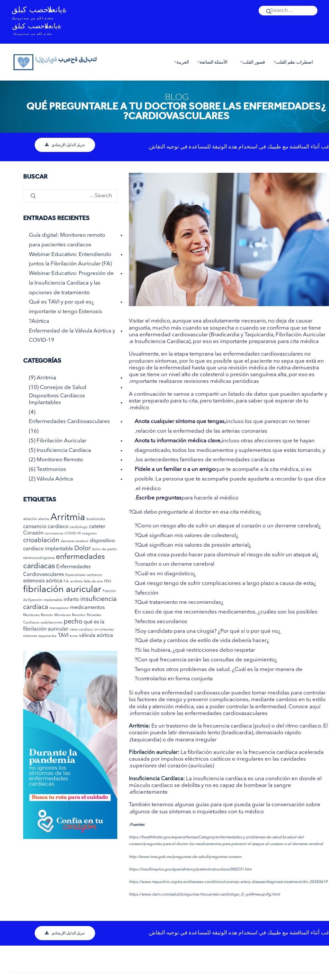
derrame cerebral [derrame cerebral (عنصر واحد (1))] (75, 541)
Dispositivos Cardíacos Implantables (57, 399)
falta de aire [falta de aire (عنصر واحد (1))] (93, 582)
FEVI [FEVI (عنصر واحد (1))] (108, 582)
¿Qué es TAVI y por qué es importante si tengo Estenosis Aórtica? (66, 312)
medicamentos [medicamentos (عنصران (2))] (87, 608)
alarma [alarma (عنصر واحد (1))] (44, 519)
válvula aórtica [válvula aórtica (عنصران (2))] (96, 636)
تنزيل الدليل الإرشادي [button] (65, 145)
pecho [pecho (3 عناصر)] (73, 622)
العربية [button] (180, 62)
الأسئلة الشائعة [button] (211, 62)
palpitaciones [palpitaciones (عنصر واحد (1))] (52, 623)
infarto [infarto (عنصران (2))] (71, 600)
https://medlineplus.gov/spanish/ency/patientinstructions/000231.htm (190, 870)
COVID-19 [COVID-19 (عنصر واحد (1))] (73, 534)
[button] (288, 11)
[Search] (288, 11)
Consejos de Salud (63, 388)
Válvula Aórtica (55, 479)
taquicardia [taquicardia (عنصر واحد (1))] (48, 636)
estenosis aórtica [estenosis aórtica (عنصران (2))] (43, 581)
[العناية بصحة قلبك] (56, 62)
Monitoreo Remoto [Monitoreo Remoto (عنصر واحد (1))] (38, 615)
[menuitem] (288, 11)
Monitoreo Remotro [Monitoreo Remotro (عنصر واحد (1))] (70, 615)
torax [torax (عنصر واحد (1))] (74, 636)
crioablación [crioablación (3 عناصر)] (41, 541)
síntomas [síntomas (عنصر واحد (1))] (30, 636)
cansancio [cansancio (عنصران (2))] (35, 527)
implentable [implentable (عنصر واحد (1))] (53, 600)
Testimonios (51, 469)
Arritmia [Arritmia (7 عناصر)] (68, 518)
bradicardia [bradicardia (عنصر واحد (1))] (96, 519)
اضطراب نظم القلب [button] (292, 62)
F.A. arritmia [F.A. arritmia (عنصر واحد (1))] (73, 582)
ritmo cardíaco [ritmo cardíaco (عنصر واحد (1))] (81, 630)
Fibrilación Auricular (62, 441)
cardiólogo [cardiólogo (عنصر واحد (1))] (79, 527)
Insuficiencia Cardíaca (64, 450)
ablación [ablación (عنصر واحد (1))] (30, 519)
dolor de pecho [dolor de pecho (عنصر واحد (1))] (104, 549)
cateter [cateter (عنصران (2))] (97, 527)
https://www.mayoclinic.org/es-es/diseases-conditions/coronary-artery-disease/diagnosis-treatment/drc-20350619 (228, 882)
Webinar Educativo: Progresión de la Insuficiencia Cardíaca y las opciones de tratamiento (71, 283)
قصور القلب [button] (251, 62)
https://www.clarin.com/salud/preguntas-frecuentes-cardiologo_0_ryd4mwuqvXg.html (204, 895)
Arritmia (46, 378)
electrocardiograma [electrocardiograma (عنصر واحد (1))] (39, 558)
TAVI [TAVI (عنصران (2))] (63, 636)
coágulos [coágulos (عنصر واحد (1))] (89, 534)
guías (202, 805)
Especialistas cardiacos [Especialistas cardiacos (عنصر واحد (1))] (84, 575)
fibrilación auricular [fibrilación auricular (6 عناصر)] (62, 590)
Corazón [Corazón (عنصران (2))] (33, 533)
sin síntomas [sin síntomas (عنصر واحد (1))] (104, 630)
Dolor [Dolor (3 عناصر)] (82, 549)
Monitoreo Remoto (60, 460)
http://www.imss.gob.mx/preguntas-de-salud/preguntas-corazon (185, 857)
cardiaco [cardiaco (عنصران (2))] (58, 527)
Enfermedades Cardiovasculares (69, 422)
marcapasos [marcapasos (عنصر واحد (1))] (59, 608)
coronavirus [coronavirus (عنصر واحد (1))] (54, 534)
